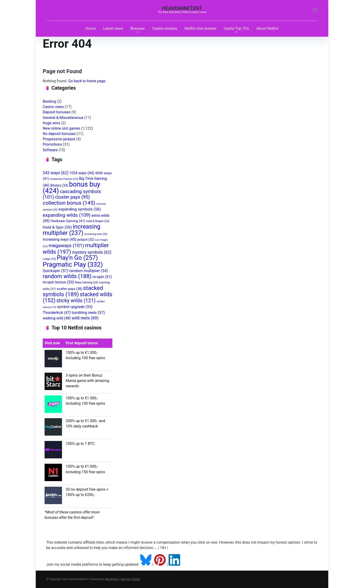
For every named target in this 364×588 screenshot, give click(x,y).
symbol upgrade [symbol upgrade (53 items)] (75, 307)
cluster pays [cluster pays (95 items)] (72, 197)
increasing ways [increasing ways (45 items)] (59, 239)
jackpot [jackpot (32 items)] (86, 240)
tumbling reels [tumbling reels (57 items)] (88, 312)
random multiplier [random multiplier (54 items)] (89, 271)
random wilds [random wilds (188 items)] (67, 276)
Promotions (52, 144)
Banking (49, 101)
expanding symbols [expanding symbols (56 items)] (80, 209)
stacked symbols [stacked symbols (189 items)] (73, 291)
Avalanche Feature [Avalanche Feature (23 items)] (64, 179)
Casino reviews (165, 28)
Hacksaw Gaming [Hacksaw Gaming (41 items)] (68, 221)
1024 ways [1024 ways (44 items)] (82, 173)
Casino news (53, 107)
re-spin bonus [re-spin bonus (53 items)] (58, 282)
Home (91, 28)
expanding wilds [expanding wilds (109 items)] (67, 215)
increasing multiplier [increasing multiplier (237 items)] (71, 230)
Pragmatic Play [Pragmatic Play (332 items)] (73, 264)
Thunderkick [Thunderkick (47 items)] (57, 313)
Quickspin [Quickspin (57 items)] (55, 271)
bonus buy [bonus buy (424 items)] (71, 187)
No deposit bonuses (59, 134)
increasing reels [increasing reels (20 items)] (96, 234)
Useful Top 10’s (236, 28)
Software (50, 150)
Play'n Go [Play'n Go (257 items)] (77, 258)
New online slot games (62, 128)
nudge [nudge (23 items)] (49, 259)
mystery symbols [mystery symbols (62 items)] (92, 252)
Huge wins (51, 123)
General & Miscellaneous (63, 118)
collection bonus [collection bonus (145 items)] (69, 203)
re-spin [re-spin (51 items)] (102, 277)
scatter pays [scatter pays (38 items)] (69, 289)
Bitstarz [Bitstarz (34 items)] (59, 185)
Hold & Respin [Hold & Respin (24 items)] (98, 221)
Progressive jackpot (59, 139)
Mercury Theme (130, 579)
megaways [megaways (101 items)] (66, 246)
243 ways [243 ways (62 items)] (56, 173)
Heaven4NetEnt (182, 8)
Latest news (113, 28)
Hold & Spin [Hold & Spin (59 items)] (57, 227)
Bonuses (138, 28)
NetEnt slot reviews (200, 28)
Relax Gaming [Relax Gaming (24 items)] (86, 283)
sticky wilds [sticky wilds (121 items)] (76, 301)
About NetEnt (267, 28)
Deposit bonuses (57, 112)
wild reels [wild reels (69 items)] (85, 318)
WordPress (112, 579)
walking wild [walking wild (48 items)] (57, 318)
